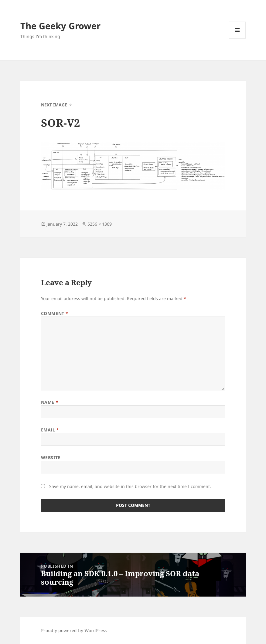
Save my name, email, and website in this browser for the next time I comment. (130, 486)
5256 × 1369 (100, 224)
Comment (55, 313)
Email (50, 430)
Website (51, 457)
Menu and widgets (237, 38)
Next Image (54, 105)
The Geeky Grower (60, 26)
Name (50, 402)
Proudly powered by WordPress (74, 630)
